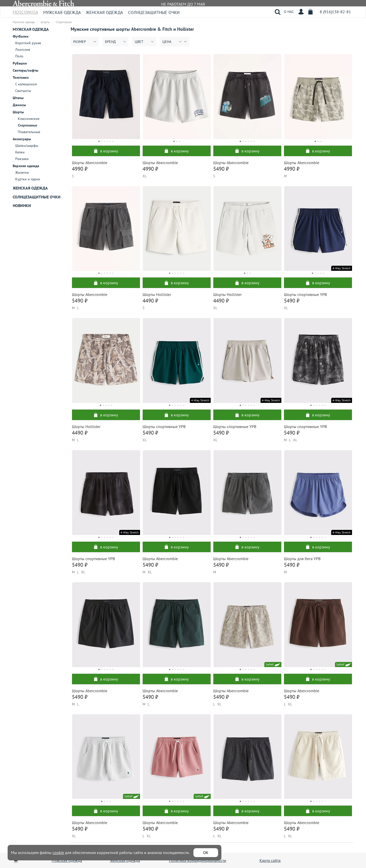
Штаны (18, 98)
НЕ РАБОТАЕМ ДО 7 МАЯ (183, 4)
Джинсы (19, 105)
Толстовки (21, 77)
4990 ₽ (80, 169)
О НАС (289, 12)
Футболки (21, 36)
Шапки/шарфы (27, 146)
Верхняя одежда (26, 166)
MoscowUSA (25, 11)
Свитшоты (23, 91)
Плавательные (29, 132)
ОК (206, 853)
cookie (58, 853)
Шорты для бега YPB (302, 559)
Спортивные (27, 125)
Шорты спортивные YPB (305, 294)
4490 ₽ (150, 301)
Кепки (20, 152)
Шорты (18, 112)
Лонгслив (23, 50)
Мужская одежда (62, 12)
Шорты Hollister (157, 294)
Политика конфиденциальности (198, 860)
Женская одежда (104, 12)
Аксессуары (22, 139)
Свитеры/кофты (26, 70)
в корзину (106, 151)
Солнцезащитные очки (154, 12)
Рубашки (20, 63)
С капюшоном (26, 84)
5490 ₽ (221, 169)
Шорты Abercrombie (90, 163)
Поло (19, 56)
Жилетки (22, 172)
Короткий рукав (28, 43)
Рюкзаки (22, 159)
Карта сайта (270, 860)
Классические (29, 119)
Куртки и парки (28, 179)
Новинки (22, 206)
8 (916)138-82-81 (335, 12)
